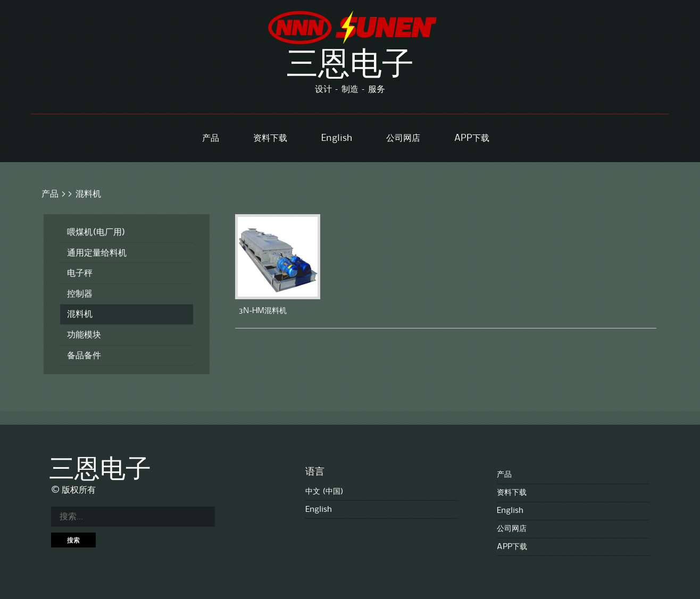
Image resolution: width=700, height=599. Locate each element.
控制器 (80, 294)
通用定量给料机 (97, 253)
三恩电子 (350, 66)
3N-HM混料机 (263, 311)
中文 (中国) (324, 492)
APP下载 (472, 138)
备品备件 (84, 356)
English (337, 138)
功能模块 (84, 335)
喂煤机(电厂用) (96, 232)
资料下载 (270, 138)
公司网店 (403, 138)
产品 (211, 138)
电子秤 (80, 273)
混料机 (88, 194)
